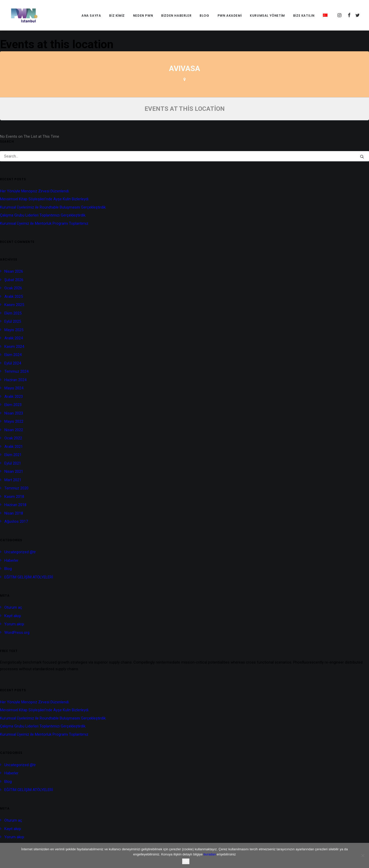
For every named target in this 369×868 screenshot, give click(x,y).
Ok (186, 861)
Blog (204, 16)
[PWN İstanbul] (23, 15)
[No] (363, 855)
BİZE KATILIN (304, 16)
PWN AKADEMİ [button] (230, 16)
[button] (340, 15)
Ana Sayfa (91, 16)
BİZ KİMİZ (117, 16)
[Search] (184, 156)
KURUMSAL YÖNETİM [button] (267, 16)
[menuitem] (91, 16)
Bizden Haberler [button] (176, 16)
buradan (210, 854)
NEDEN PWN (143, 16)
